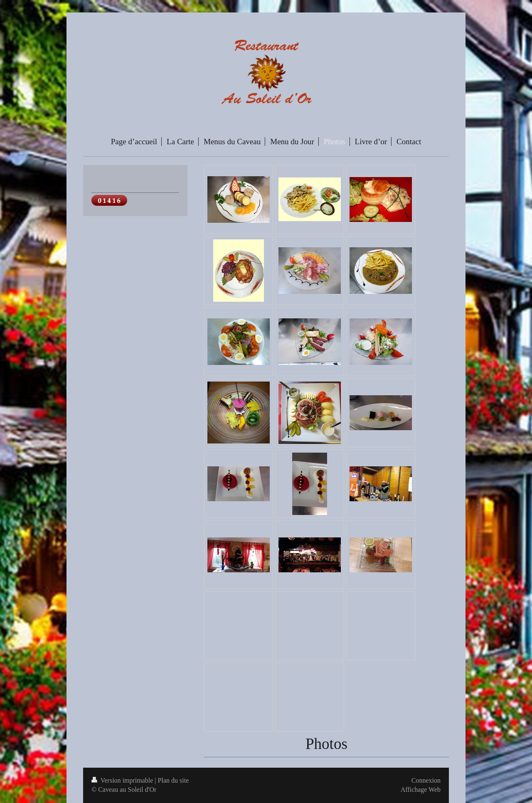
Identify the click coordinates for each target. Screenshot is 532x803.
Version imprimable (123, 780)
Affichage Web (421, 789)
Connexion (426, 780)
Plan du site (174, 780)
